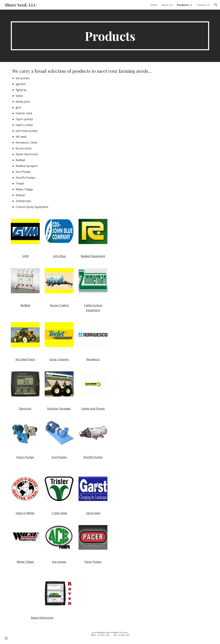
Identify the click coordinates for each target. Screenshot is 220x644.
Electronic (25, 409)
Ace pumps (59, 562)
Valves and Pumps (93, 409)
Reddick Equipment (93, 256)
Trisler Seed (59, 513)
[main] (110, 36)
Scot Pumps (59, 457)
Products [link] (183, 5)
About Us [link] (167, 5)
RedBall (25, 305)
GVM (25, 256)
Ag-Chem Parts (25, 359)
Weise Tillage (25, 562)
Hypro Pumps (25, 457)
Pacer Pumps (93, 562)
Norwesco (93, 359)
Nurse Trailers (59, 305)
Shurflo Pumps (93, 457)
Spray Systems (59, 359)
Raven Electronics (42, 618)
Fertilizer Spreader (59, 409)
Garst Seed (93, 513)
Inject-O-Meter (25, 513)
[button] (216, 5)
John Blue (59, 256)
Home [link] (154, 5)
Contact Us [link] (203, 5)
